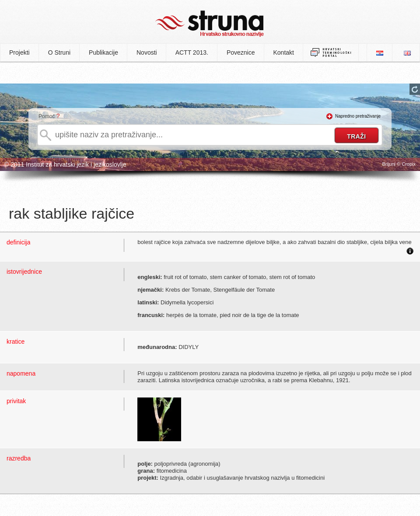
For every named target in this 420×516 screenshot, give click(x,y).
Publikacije (103, 52)
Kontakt (284, 52)
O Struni (59, 52)
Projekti (19, 52)
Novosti (147, 52)
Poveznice (241, 52)
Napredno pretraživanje (358, 116)
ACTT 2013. (192, 52)
